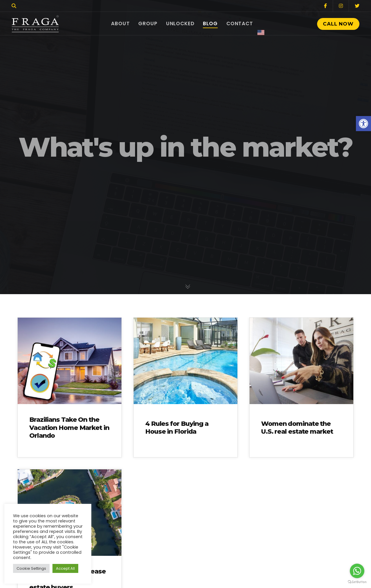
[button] (363, 124)
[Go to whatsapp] (357, 571)
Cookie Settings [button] (31, 568)
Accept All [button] (65, 568)
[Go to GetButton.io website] (357, 582)
